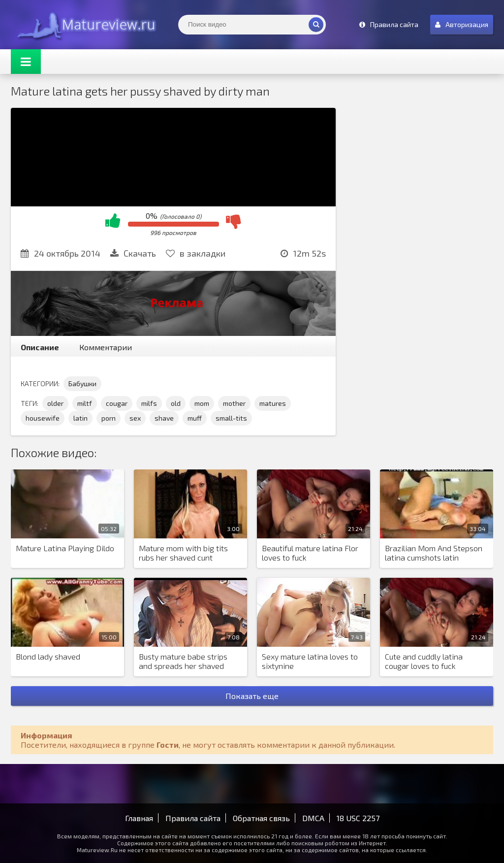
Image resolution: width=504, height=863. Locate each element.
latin (80, 418)
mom (202, 403)
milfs (149, 403)
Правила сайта (193, 818)
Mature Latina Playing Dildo (65, 548)
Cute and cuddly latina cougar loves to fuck (424, 661)
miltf (85, 403)
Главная (139, 818)
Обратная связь (261, 818)
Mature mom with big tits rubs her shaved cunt (183, 553)
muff (195, 418)
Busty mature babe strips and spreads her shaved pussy (183, 662)
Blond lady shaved (48, 656)
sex (135, 418)
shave (164, 418)
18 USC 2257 (358, 818)
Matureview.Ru (85, 25)
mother (234, 403)
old (176, 403)
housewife (43, 418)
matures (273, 403)
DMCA (313, 818)
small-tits (231, 418)
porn (109, 418)
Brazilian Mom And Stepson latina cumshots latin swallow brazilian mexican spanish (434, 553)
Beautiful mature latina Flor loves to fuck (310, 553)
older (55, 403)
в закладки (196, 253)
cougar (117, 403)
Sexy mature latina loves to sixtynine (310, 661)
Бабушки (82, 383)
